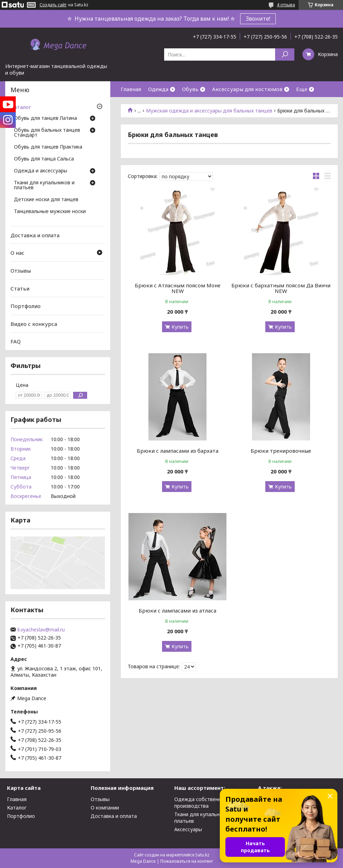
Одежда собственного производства (202, 802)
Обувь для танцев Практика (48, 147)
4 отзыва (286, 5)
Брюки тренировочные (281, 451)
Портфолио (26, 306)
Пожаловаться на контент (187, 861)
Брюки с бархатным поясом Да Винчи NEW (281, 288)
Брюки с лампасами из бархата (178, 451)
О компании (105, 808)
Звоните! (258, 19)
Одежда (158, 89)
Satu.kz (202, 855)
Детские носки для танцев (46, 200)
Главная (131, 89)
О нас (17, 253)
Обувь (190, 89)
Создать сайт (53, 5)
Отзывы (21, 271)
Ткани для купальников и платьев (44, 185)
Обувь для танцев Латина (45, 118)
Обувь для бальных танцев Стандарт (47, 133)
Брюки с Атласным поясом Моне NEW (178, 288)
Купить (180, 327)
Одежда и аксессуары (41, 171)
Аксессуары (188, 829)
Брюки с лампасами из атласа (177, 610)
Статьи (20, 288)
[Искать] (285, 54)
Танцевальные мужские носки (50, 212)
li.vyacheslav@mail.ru (41, 630)
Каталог (21, 107)
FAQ (16, 341)
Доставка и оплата (35, 235)
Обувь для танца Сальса (44, 159)
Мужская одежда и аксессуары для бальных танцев (209, 111)
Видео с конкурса (34, 324)
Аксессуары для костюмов (247, 89)
